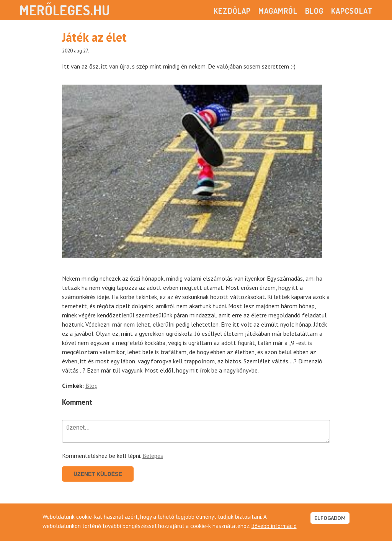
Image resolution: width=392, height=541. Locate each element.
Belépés (153, 456)
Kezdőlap (232, 11)
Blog (314, 11)
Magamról (278, 11)
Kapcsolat (352, 11)
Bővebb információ (274, 526)
